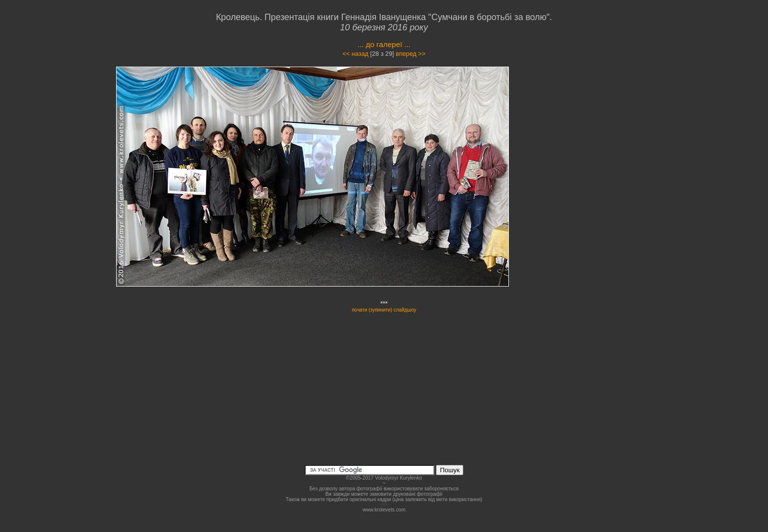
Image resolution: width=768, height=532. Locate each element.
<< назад (355, 54)
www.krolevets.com (384, 510)
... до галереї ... (384, 44)
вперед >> (411, 54)
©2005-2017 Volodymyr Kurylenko (384, 478)
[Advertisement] (591, 154)
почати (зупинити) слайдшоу (384, 310)
